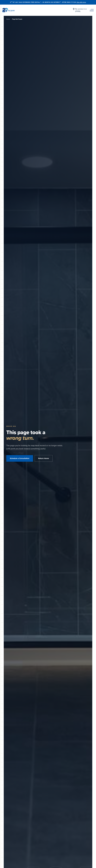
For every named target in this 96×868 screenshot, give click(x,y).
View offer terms (81, 2)
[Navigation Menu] (92, 10)
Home (8, 19)
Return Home (44, 458)
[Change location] (80, 10)
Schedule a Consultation (20, 458)
